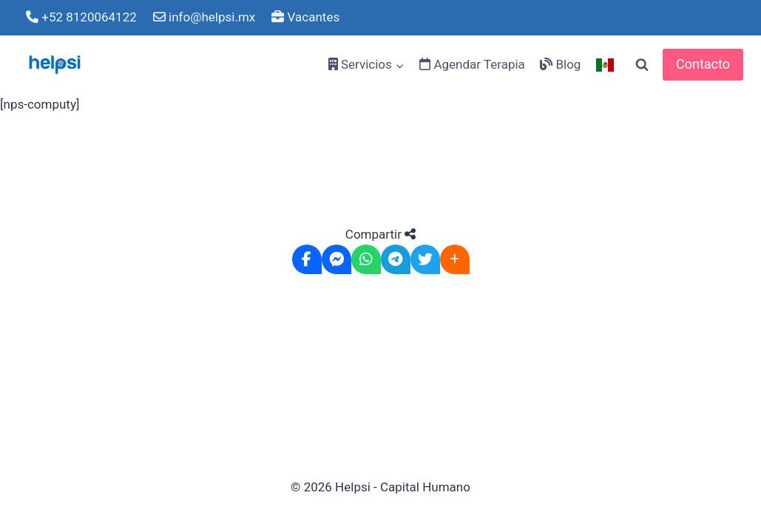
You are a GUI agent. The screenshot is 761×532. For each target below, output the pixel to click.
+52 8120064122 (81, 17)
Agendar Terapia (472, 64)
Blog (560, 64)
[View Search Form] (642, 65)
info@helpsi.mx (204, 17)
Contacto (703, 64)
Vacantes (305, 17)
